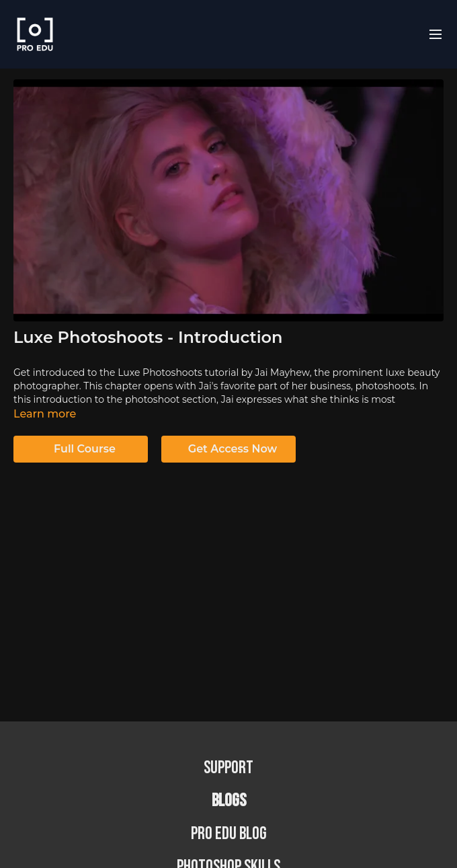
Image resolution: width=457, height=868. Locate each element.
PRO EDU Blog (229, 834)
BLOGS (229, 801)
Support (229, 768)
